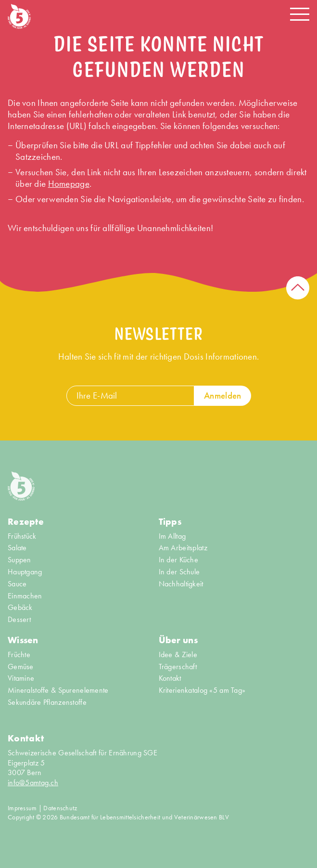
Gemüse (21, 667)
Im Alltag (172, 536)
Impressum (22, 808)
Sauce (17, 584)
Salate (17, 548)
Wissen (23, 640)
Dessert (19, 620)
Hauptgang (25, 572)
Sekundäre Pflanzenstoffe (47, 702)
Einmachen (25, 596)
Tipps (170, 522)
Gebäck (20, 608)
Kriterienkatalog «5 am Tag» (202, 690)
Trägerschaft (178, 667)
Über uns (178, 640)
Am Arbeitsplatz (183, 548)
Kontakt (170, 678)
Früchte (19, 655)
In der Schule (179, 572)
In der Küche (178, 560)
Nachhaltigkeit (181, 584)
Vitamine (21, 678)
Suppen (19, 560)
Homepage (69, 184)
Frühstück (22, 536)
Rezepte (26, 522)
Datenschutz (60, 808)
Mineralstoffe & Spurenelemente (58, 690)
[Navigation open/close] (300, 14)
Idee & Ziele (178, 655)
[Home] (19, 16)
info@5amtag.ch (33, 783)
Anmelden (222, 395)
